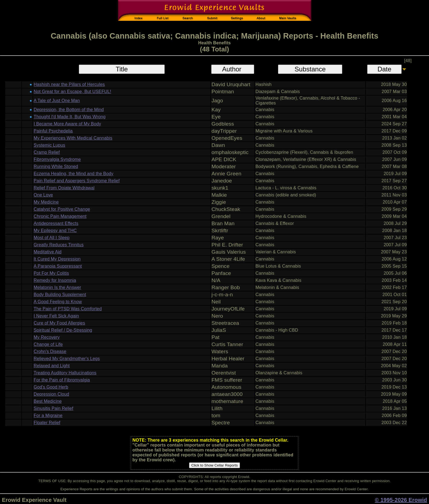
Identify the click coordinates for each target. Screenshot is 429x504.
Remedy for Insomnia (55, 280)
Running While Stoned (56, 166)
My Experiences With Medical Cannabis (73, 138)
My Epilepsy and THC (55, 231)
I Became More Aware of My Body (67, 124)
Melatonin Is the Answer (57, 287)
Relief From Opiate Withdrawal (64, 188)
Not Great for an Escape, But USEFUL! (72, 92)
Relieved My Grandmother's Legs (67, 359)
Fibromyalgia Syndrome (57, 159)
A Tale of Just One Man (57, 101)
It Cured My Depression (57, 259)
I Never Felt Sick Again (56, 316)
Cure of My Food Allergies (59, 323)
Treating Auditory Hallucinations (65, 373)
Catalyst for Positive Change (62, 209)
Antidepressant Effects (56, 223)
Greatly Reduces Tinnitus (59, 245)
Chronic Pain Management (60, 216)
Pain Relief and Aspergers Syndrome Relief (77, 181)
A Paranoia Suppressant (58, 266)
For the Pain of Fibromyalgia (62, 380)
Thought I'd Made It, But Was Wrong (70, 117)
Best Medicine (48, 401)
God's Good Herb (51, 387)
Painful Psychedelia (53, 131)
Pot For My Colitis (51, 273)
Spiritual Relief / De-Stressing (63, 330)
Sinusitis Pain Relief (53, 408)
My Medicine (46, 202)
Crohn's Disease (50, 351)
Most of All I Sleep (52, 238)
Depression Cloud (51, 394)
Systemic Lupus (49, 145)
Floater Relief (47, 423)
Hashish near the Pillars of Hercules (69, 84)
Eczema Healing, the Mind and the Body (73, 174)
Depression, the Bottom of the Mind (69, 110)
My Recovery (47, 337)
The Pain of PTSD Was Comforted (68, 309)
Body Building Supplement (60, 295)
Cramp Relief (47, 152)
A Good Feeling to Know (58, 302)
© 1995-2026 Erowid (401, 500)
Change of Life (48, 344)
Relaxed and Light (52, 366)
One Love (43, 195)
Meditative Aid (48, 252)
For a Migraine (48, 415)
